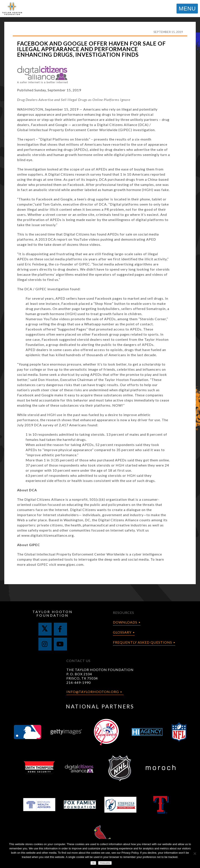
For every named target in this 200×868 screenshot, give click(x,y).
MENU (187, 9)
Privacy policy (105, 863)
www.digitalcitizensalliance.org (48, 535)
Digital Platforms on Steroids (64, 139)
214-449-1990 (79, 682)
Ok (93, 863)
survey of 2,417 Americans (65, 425)
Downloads (125, 622)
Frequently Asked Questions (142, 642)
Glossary (122, 632)
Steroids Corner (153, 319)
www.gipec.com (70, 564)
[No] (195, 853)
